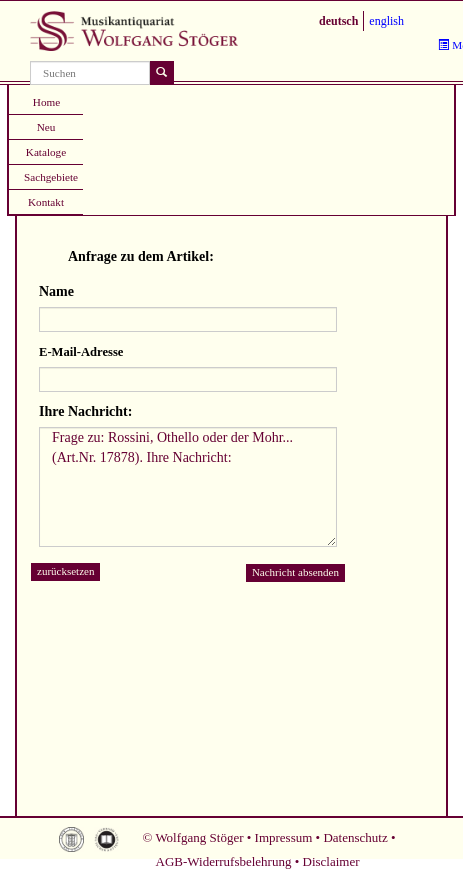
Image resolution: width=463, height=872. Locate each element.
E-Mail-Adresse (81, 352)
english (386, 21)
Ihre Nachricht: (85, 411)
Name (56, 291)
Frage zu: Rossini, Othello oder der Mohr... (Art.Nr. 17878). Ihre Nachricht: (188, 487)
